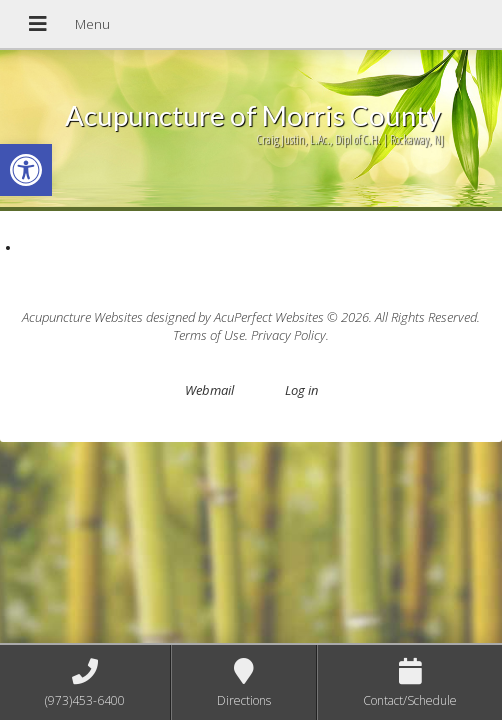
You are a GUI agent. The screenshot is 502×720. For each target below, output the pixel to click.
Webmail (209, 390)
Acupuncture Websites (82, 317)
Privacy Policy (288, 335)
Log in (301, 390)
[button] (26, 170)
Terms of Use (209, 335)
